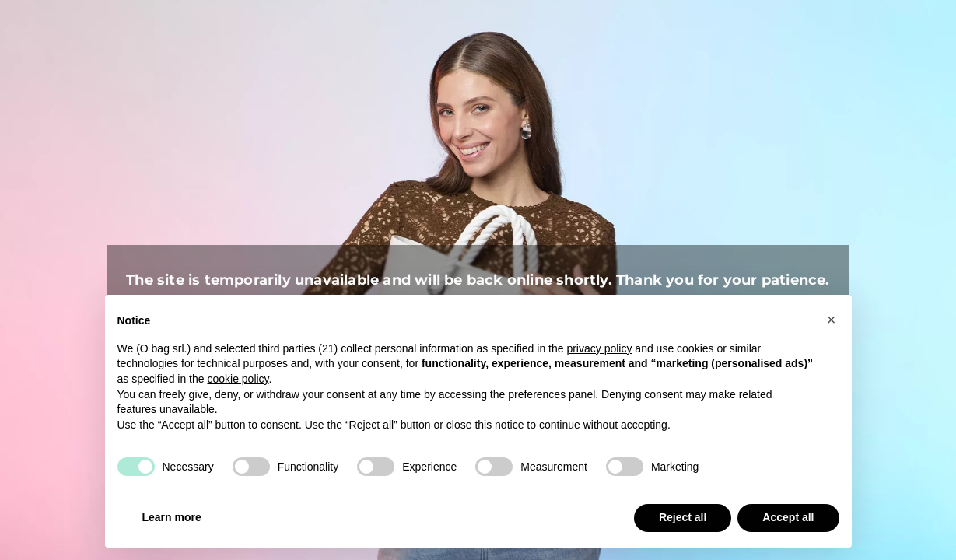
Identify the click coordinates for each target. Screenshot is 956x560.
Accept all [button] (788, 517)
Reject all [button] (683, 517)
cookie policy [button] (238, 379)
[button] (832, 320)
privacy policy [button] (599, 348)
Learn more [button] (172, 517)
